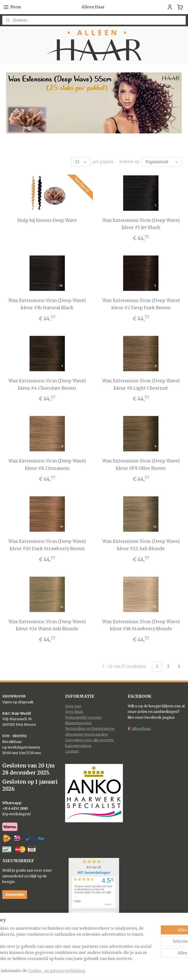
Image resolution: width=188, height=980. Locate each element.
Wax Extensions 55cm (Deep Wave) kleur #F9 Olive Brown (141, 464)
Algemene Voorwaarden (86, 734)
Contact (72, 751)
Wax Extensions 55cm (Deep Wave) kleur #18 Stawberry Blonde (141, 624)
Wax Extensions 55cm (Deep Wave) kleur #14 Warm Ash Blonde (47, 624)
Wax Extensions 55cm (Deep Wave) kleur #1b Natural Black (47, 303)
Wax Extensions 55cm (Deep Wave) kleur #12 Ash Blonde (141, 544)
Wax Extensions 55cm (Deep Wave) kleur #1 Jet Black (141, 223)
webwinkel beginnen (104, 971)
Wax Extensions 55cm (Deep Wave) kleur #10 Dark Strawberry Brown (47, 544)
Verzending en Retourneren (90, 728)
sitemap (74, 971)
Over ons (73, 705)
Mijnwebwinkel (150, 971)
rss (85, 971)
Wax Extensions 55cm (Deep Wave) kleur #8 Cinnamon (47, 464)
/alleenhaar (141, 728)
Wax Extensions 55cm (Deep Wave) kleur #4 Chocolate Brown (47, 384)
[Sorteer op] (162, 161)
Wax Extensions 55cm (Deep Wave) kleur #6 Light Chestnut (141, 384)
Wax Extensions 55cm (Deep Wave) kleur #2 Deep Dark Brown (141, 303)
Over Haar (74, 711)
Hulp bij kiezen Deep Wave (47, 219)
